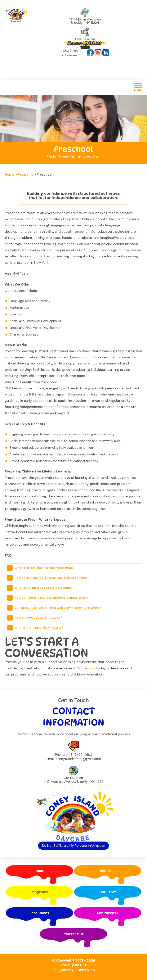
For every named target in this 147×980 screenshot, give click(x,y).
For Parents (108, 913)
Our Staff (108, 892)
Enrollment (39, 913)
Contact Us (74, 934)
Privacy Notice (74, 965)
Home (10, 174)
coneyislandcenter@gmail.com (78, 759)
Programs (26, 174)
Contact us (86, 668)
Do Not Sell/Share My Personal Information (73, 846)
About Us (108, 871)
